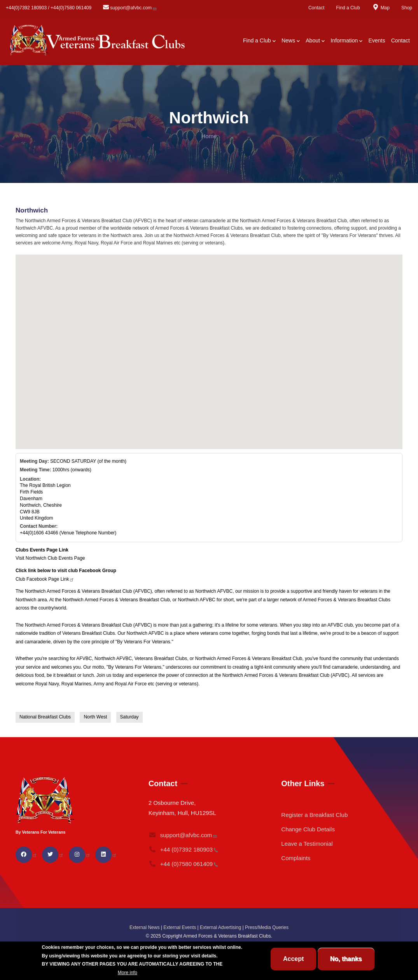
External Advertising (220, 927)
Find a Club (348, 8)
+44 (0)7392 (184, 849)
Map (381, 8)
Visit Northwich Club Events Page (50, 558)
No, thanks (346, 959)
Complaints (296, 858)
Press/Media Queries (267, 927)
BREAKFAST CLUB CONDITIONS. (79, 973)
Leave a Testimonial (307, 844)
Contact (316, 8)
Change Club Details (308, 829)
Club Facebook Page (45, 579)
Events (377, 40)
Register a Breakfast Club (314, 815)
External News (144, 927)
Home (209, 136)
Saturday (129, 717)
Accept (293, 959)
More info (128, 973)
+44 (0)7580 (184, 864)
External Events (180, 927)
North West (95, 717)
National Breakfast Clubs (45, 717)
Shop (407, 8)
